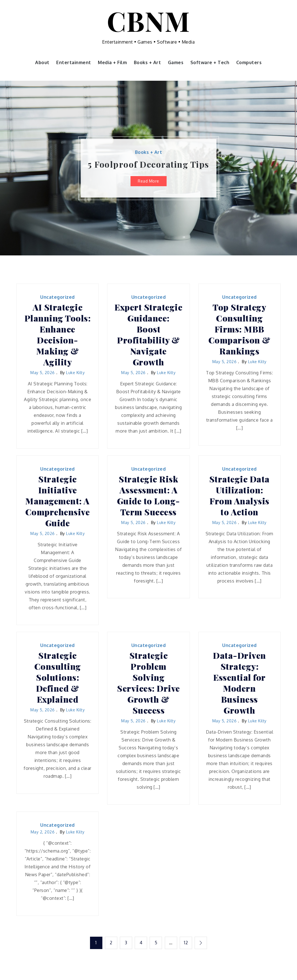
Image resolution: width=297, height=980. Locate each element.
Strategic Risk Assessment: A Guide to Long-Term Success (148, 496)
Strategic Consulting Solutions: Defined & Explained (58, 677)
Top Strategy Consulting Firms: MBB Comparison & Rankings (239, 329)
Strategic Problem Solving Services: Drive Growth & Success (148, 683)
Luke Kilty (75, 373)
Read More (148, 181)
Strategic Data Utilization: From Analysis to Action (239, 496)
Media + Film (112, 62)
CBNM (148, 21)
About (42, 62)
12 (186, 943)
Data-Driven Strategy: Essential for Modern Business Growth (239, 683)
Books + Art (148, 62)
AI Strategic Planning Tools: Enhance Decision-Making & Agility (58, 335)
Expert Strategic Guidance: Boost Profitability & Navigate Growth (148, 335)
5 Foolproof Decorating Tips (148, 164)
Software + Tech (210, 62)
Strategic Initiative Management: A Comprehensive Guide (58, 501)
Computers (249, 62)
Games (176, 62)
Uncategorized (58, 297)
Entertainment (74, 62)
